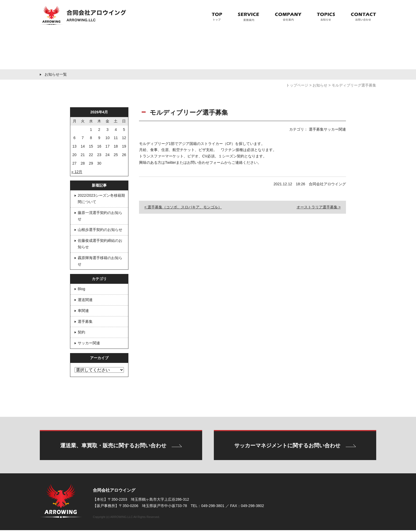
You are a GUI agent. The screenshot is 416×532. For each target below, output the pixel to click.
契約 (81, 332)
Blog (81, 289)
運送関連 (85, 300)
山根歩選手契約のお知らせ (100, 230)
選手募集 (85, 321)
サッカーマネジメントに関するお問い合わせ (287, 447)
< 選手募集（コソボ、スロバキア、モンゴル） (183, 207)
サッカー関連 (89, 343)
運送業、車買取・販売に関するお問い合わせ (113, 447)
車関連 (83, 311)
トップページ (297, 85)
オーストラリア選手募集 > (319, 207)
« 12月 (77, 172)
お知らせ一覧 (56, 74)
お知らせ (320, 85)
